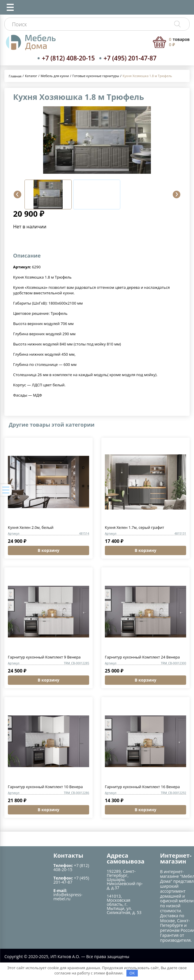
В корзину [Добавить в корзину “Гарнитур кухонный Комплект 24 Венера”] (145, 680)
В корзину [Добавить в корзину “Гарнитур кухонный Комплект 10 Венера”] (48, 810)
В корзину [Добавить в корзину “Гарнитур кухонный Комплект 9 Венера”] (48, 680)
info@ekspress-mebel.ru (68, 897)
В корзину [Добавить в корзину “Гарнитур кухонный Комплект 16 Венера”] (145, 810)
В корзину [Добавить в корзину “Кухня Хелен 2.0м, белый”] (48, 550)
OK (132, 973)
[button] (17, 194)
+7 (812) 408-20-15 (68, 58)
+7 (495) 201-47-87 (130, 58)
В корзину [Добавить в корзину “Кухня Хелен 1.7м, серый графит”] (145, 550)
